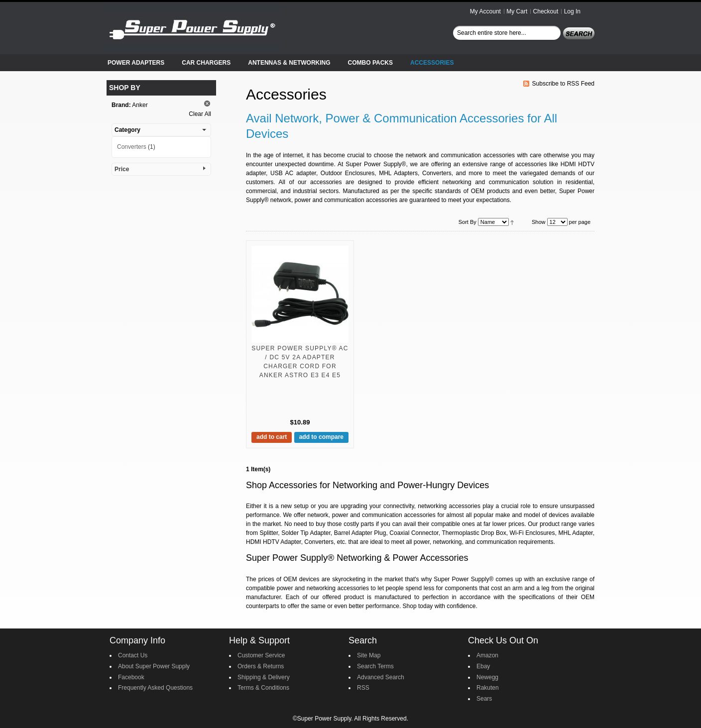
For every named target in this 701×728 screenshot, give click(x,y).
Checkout (546, 11)
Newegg (487, 677)
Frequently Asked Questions (155, 688)
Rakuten (488, 688)
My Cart (517, 11)
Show (539, 222)
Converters (132, 147)
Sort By (467, 222)
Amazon (487, 655)
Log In (572, 11)
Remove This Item (207, 104)
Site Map (369, 655)
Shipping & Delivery (264, 677)
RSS (363, 688)
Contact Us (133, 655)
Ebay (483, 666)
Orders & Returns (261, 666)
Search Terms (375, 666)
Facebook (131, 677)
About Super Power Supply (154, 666)
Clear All (200, 114)
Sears (484, 699)
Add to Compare (321, 437)
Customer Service (261, 655)
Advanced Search (381, 677)
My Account (485, 11)
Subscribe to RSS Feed (563, 84)
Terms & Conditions (263, 688)
